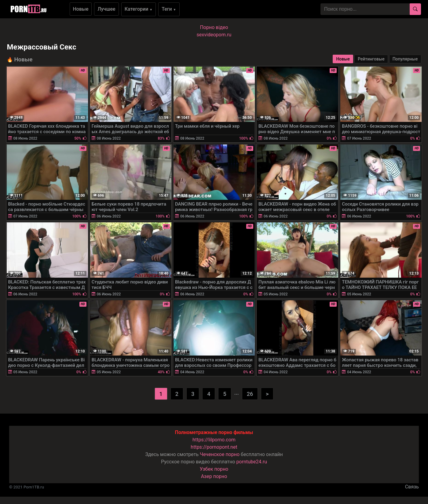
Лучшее (106, 9)
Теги (169, 9)
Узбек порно (214, 469)
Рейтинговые (371, 59)
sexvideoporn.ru (214, 35)
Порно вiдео (214, 27)
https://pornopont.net (214, 447)
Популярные (405, 59)
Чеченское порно (220, 454)
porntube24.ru (252, 462)
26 (250, 394)
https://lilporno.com (214, 440)
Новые (81, 9)
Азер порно (214, 476)
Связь (412, 487)
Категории (139, 9)
